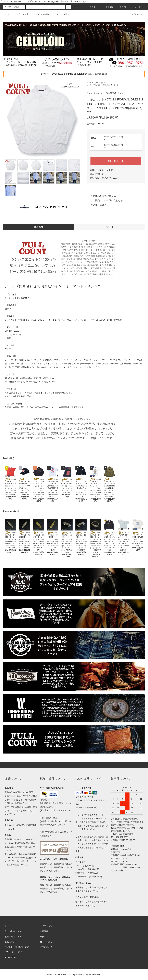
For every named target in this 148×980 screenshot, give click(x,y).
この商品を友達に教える (101, 196)
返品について (97, 174)
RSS (7, 957)
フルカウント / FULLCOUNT (103, 85)
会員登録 (108, 7)
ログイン (122, 7)
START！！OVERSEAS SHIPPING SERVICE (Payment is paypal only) (74, 74)
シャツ (96, 83)
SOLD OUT (116, 161)
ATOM (13, 957)
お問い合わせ (135, 14)
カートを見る (46, 942)
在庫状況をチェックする (103, 170)
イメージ (109, 227)
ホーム (7, 14)
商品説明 (39, 227)
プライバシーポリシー (15, 952)
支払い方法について (14, 931)
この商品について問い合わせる (105, 200)
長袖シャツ (103, 83)
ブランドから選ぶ (41, 14)
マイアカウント (47, 926)
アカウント (93, 7)
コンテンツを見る (60, 14)
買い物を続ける (97, 205)
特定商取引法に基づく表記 (104, 178)
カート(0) (137, 7)
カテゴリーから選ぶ (21, 14)
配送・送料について (14, 937)
